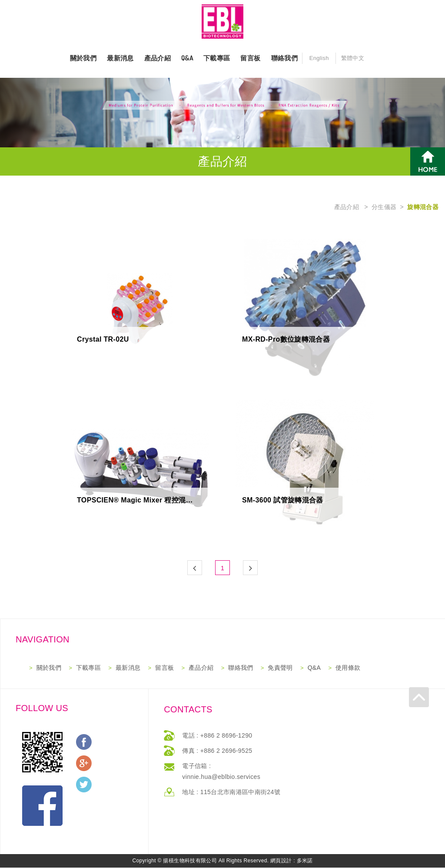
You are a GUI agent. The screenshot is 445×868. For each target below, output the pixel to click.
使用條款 (348, 668)
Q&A (187, 58)
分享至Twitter (84, 785)
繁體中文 (353, 58)
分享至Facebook (84, 742)
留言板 (250, 58)
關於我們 (83, 58)
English (319, 58)
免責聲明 (280, 668)
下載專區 (217, 58)
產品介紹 (158, 58)
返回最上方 (435, 685)
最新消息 (120, 58)
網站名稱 (222, 22)
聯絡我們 (284, 58)
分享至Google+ (84, 764)
